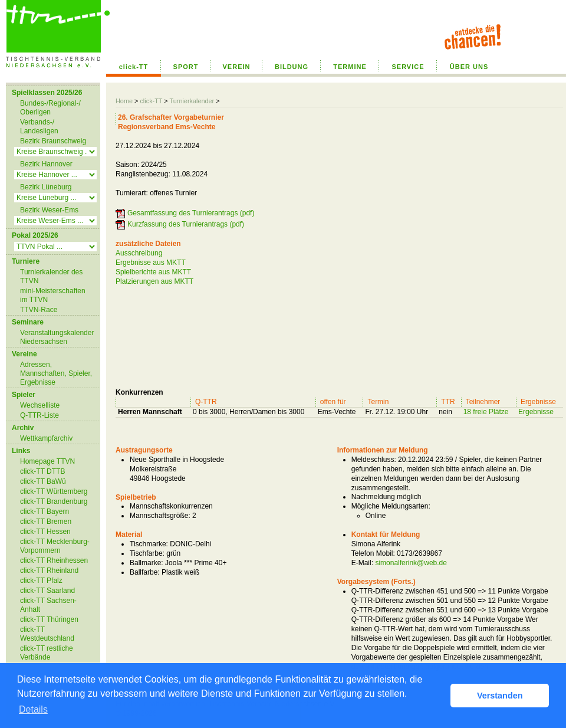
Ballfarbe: (145, 572)
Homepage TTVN (47, 461)
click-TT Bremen (46, 522)
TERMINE (350, 67)
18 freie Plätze (486, 412)
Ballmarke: (147, 563)
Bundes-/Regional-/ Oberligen (50, 108)
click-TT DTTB (42, 471)
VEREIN (237, 67)
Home (124, 101)
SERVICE (408, 67)
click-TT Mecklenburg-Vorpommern (55, 546)
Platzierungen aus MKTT (154, 281)
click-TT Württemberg (54, 491)
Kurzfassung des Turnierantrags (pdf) (186, 224)
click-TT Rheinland (49, 570)
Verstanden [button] (500, 696)
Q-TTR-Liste (40, 415)
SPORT (186, 67)
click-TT (134, 67)
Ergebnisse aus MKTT (151, 263)
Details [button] (33, 709)
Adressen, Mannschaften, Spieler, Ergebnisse (56, 373)
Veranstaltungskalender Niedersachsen (57, 337)
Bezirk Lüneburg (46, 187)
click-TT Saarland (47, 591)
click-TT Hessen (45, 532)
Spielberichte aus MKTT (153, 272)
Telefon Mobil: (373, 553)
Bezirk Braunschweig (53, 141)
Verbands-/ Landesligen (39, 127)
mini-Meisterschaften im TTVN (53, 295)
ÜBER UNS (469, 67)
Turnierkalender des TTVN (51, 276)
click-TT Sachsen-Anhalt (48, 605)
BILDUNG (292, 67)
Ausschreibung (139, 253)
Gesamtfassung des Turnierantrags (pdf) (191, 213)
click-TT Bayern (45, 511)
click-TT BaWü (43, 481)
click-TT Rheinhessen (54, 560)
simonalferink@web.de (411, 563)
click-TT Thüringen (49, 619)
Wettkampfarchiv (46, 438)
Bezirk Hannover (46, 164)
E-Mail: (362, 563)
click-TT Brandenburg (54, 501)
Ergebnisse (536, 412)
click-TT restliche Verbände (47, 653)
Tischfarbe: (147, 553)
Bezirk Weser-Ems (49, 210)
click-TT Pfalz (41, 581)
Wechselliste (40, 405)
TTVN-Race (39, 310)
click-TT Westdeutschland (47, 634)
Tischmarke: (149, 544)
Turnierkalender (192, 101)
